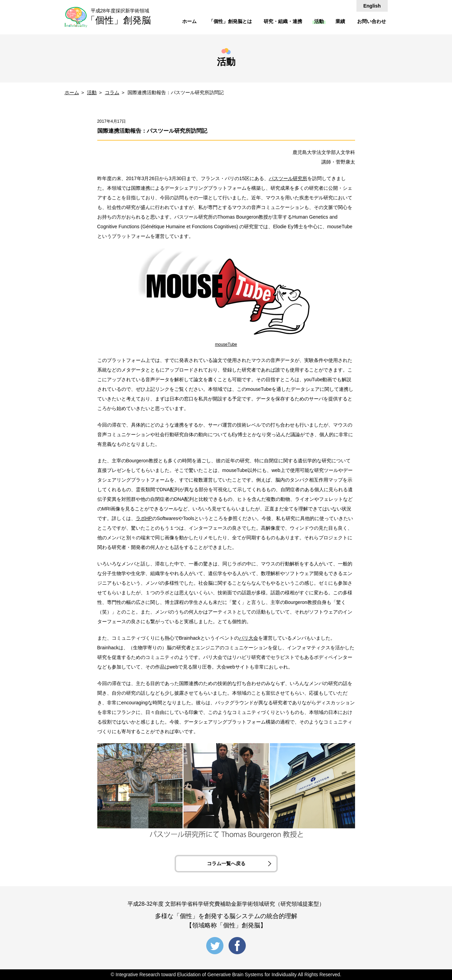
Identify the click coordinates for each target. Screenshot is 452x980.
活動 (319, 21)
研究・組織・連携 (283, 21)
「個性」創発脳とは (230, 21)
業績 (340, 21)
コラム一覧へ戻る (226, 863)
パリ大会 (249, 638)
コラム (112, 93)
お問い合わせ (372, 21)
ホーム (189, 21)
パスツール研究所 (288, 178)
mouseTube (226, 344)
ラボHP (144, 518)
